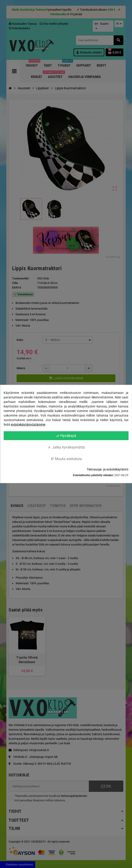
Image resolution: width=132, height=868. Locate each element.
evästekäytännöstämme (28, 424)
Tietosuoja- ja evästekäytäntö (108, 469)
